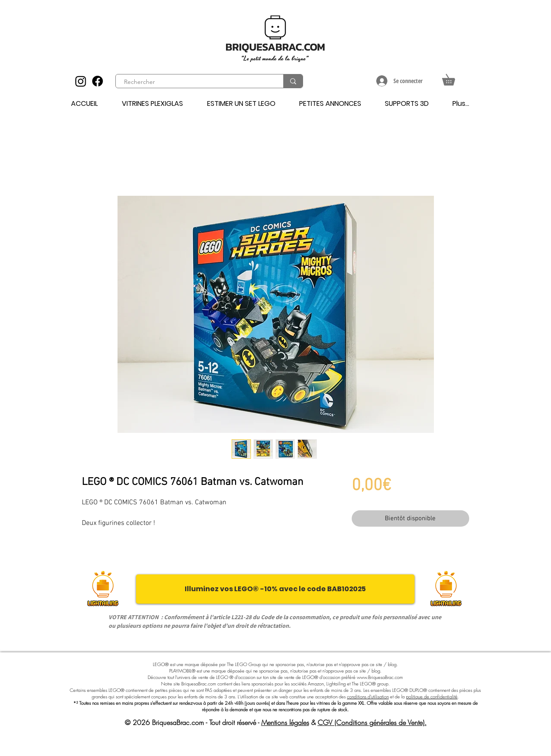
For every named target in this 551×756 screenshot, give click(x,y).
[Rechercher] (195, 82)
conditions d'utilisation (368, 696)
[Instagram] (81, 81)
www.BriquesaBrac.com (380, 677)
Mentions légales (285, 722)
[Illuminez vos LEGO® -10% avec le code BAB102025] (275, 589)
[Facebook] (98, 81)
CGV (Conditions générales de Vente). (372, 722)
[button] (454, 78)
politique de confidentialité (432, 696)
